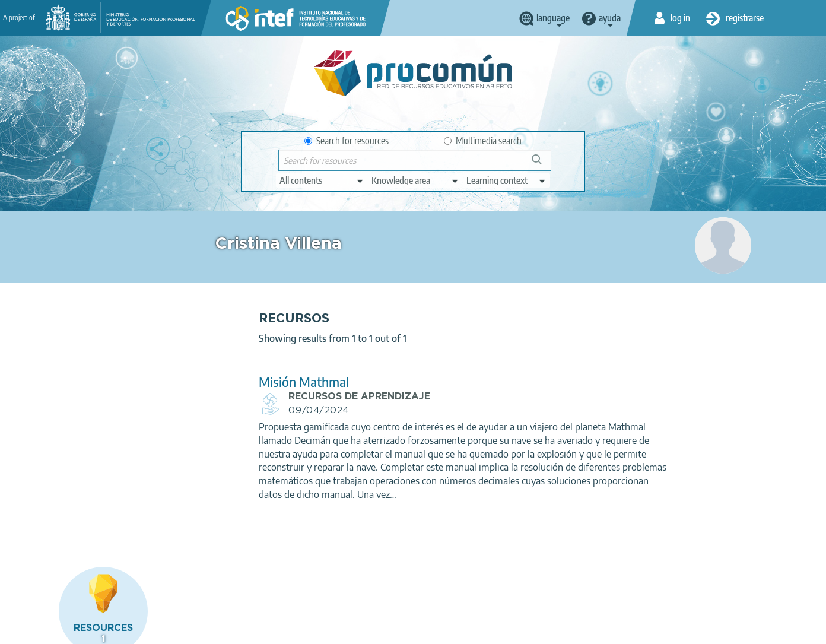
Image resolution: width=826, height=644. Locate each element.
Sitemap (383, 630)
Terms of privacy (193, 630)
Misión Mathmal (266, 382)
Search (542, 164)
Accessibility (329, 630)
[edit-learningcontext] (506, 180)
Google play (444, 583)
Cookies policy (265, 630)
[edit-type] (322, 180)
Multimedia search (483, 141)
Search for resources (347, 141)
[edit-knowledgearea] (415, 180)
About (58, 630)
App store (341, 583)
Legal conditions (116, 630)
